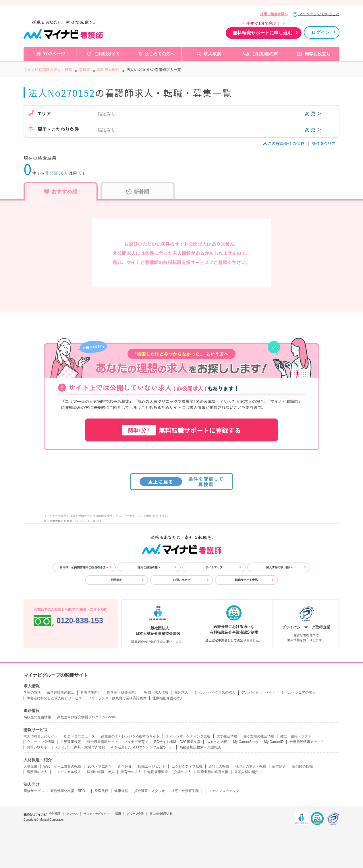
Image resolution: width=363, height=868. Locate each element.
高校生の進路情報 (37, 717)
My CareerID (274, 742)
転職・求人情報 (156, 692)
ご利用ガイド (107, 54)
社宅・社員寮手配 (185, 791)
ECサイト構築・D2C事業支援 (177, 742)
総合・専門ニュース (80, 736)
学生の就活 (32, 692)
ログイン (320, 32)
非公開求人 (57, 173)
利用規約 (117, 580)
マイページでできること (319, 14)
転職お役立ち (318, 54)
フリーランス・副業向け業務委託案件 (117, 698)
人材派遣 (30, 766)
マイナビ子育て (136, 742)
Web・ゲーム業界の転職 (62, 766)
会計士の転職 (219, 766)
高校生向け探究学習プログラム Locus (86, 717)
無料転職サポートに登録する (181, 430)
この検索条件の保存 (284, 143)
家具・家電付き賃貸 (90, 747)
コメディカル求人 (67, 772)
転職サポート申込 (246, 580)
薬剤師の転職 (302, 766)
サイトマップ (214, 567)
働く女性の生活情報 (259, 736)
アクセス (72, 814)
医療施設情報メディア (307, 742)
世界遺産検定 (71, 742)
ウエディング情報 (40, 742)
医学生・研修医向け (123, 692)
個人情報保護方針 (161, 814)
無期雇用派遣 (158, 772)
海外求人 (181, 692)
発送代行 (101, 791)
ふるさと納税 (217, 742)
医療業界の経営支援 (213, 772)
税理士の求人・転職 (251, 766)
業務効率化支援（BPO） (69, 791)
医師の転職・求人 (101, 772)
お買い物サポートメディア (47, 747)
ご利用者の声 (265, 54)
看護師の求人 (37, 772)
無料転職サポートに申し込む (262, 33)
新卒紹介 (125, 766)
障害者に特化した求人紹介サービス (54, 698)
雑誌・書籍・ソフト (296, 736)
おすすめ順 (61, 191)
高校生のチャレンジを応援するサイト (130, 736)
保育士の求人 (131, 772)
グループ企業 (135, 814)
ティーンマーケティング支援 (188, 736)
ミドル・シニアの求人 (298, 692)
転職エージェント (152, 766)
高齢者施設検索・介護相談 (200, 747)
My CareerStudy (246, 742)
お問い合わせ (181, 580)
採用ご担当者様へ (274, 14)
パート (270, 692)
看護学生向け (91, 692)
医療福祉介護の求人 (168, 698)
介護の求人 (183, 772)
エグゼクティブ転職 (187, 766)
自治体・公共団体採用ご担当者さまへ (84, 567)
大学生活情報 (227, 736)
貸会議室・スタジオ (150, 791)
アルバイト (250, 692)
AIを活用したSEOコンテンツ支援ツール (142, 747)
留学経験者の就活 (61, 692)
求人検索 (212, 54)
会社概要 (55, 814)
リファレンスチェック (222, 791)
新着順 (138, 191)
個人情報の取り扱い (279, 567)
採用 (118, 814)
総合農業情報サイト (103, 742)
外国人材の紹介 (246, 772)
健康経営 (121, 791)
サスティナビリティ (96, 814)
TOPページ (54, 54)
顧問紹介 (279, 766)
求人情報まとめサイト (41, 736)
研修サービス (34, 791)
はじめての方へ (160, 54)
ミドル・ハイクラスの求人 (215, 692)
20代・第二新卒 (100, 766)
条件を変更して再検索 (182, 481)
